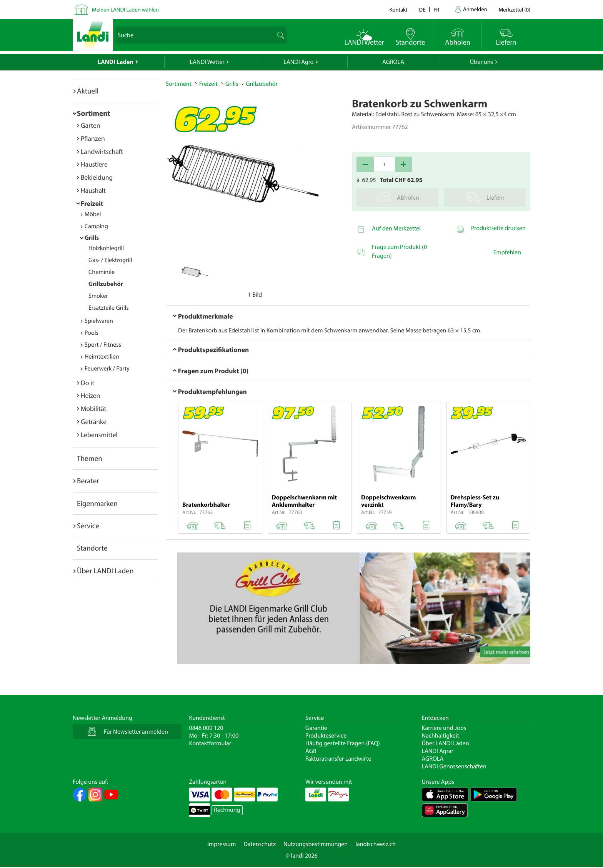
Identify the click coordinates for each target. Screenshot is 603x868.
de (422, 9)
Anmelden (475, 9)
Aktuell (88, 91)
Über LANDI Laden (105, 571)
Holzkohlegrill (106, 248)
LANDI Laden (116, 62)
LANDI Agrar (438, 751)
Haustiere (94, 164)
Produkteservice (326, 736)
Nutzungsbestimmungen (316, 844)
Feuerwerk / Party (107, 369)
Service (88, 526)
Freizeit (92, 203)
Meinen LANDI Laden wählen (125, 9)
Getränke (94, 421)
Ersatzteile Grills (109, 308)
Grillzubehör (106, 284)
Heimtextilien (102, 357)
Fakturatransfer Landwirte (338, 759)
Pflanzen (93, 138)
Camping (96, 226)
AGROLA (393, 62)
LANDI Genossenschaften (454, 766)
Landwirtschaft (102, 151)
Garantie (316, 728)
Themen (90, 458)
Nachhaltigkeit (441, 736)
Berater (88, 481)
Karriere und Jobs (444, 728)
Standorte (92, 548)
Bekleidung (97, 177)
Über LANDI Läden (446, 743)
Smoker (98, 296)
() (515, 9)
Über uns (481, 62)
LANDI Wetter (207, 62)
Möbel (93, 214)
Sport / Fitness (103, 345)
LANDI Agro (298, 62)
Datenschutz (260, 844)
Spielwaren (99, 321)
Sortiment (93, 113)
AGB (311, 751)
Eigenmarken (97, 503)
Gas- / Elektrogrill (110, 260)
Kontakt (399, 9)
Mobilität (93, 408)
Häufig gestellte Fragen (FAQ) (343, 743)
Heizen (90, 395)
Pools (92, 333)
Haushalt (93, 190)
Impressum (222, 844)
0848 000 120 (206, 728)
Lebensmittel (99, 435)
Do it (87, 383)
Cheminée (102, 272)
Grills (92, 238)
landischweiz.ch (376, 844)
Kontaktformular (210, 743)
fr (436, 9)
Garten (90, 125)
